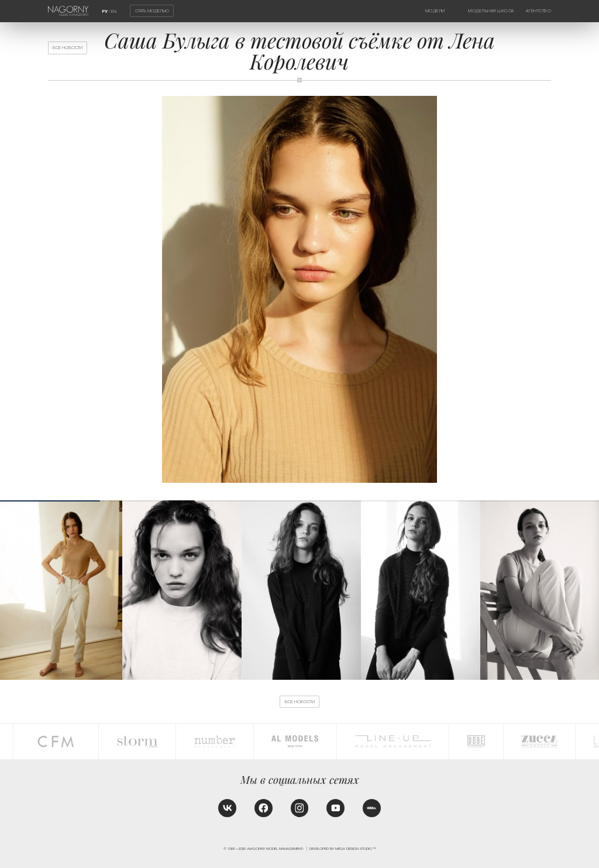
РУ (105, 12)
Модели (435, 11)
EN (114, 11)
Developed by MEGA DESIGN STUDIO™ (342, 848)
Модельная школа (491, 11)
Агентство (538, 11)
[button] (585, 590)
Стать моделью (152, 11)
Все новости (68, 48)
